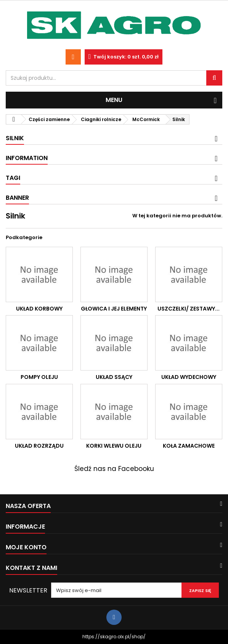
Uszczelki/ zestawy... (189, 309)
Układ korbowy (39, 309)
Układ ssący (114, 377)
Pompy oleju (39, 377)
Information (27, 158)
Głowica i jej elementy (114, 309)
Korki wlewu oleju (114, 446)
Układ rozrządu (39, 446)
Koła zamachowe (189, 446)
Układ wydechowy (189, 377)
